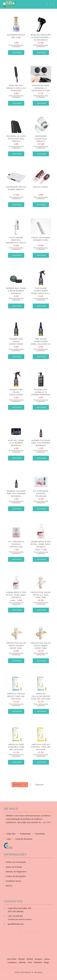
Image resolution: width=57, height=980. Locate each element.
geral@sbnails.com (16, 924)
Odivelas (22, 962)
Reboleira (38, 962)
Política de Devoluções (15, 876)
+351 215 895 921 (15, 916)
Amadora (39, 959)
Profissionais (25, 834)
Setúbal (30, 959)
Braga (46, 962)
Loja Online (12, 959)
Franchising (40, 834)
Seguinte (39, 785)
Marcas (8, 886)
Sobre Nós (11, 834)
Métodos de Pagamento (15, 872)
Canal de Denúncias (24, 839)
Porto (30, 962)
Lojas (9, 839)
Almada (22, 959)
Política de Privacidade (15, 862)
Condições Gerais (13, 881)
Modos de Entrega (13, 867)
